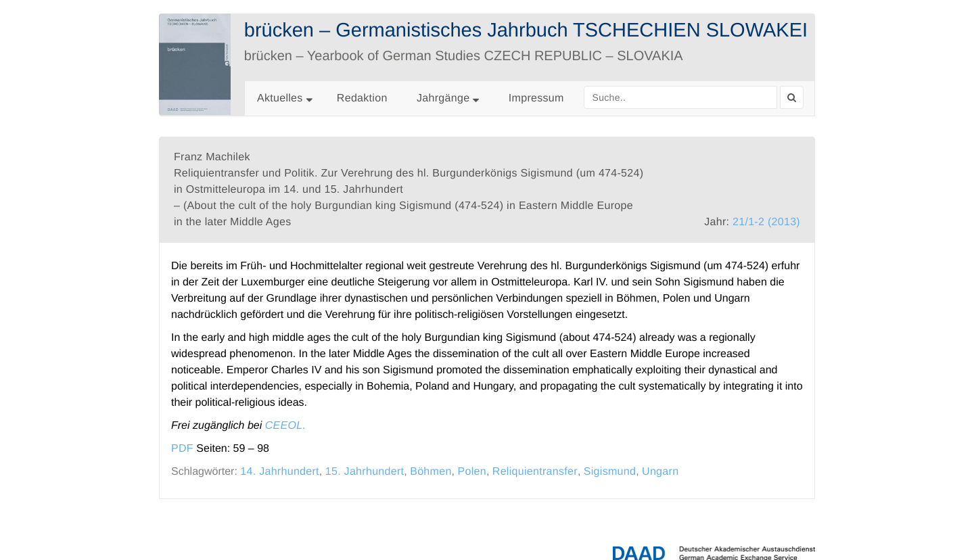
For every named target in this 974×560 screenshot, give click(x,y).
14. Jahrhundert (280, 472)
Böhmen (431, 472)
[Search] (792, 97)
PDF (182, 449)
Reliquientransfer (535, 472)
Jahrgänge (448, 98)
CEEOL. (286, 426)
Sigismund (610, 472)
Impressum (536, 98)
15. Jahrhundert (365, 472)
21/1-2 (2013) (766, 222)
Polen (472, 472)
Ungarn (660, 472)
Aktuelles (280, 98)
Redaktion (362, 98)
